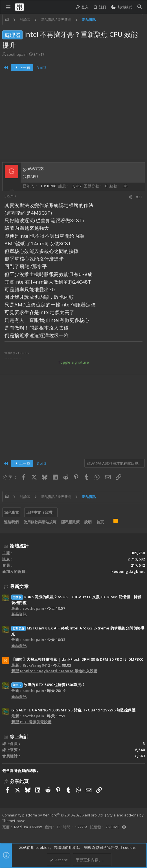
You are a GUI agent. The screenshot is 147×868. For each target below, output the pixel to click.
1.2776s (81, 827)
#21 (139, 197)
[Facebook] (5, 834)
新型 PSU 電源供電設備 (31, 722)
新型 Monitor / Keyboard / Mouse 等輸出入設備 (54, 671)
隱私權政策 (70, 522)
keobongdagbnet (128, 571)
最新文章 (19, 586)
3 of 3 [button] (42, 68)
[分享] (130, 197)
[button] (8, 7)
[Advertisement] (73, 117)
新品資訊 (19, 614)
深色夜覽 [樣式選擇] (12, 512)
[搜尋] (140, 7)
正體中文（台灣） (41, 512)
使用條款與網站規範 (40, 522)
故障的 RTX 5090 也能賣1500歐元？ (48, 685)
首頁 (100, 522)
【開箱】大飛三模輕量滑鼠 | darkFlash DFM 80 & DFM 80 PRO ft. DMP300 (77, 659)
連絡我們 (11, 522)
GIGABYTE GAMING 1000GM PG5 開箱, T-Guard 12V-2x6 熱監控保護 (73, 710)
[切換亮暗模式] (122, 7)
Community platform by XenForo (53, 815)
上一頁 (22, 68)
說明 (88, 522)
